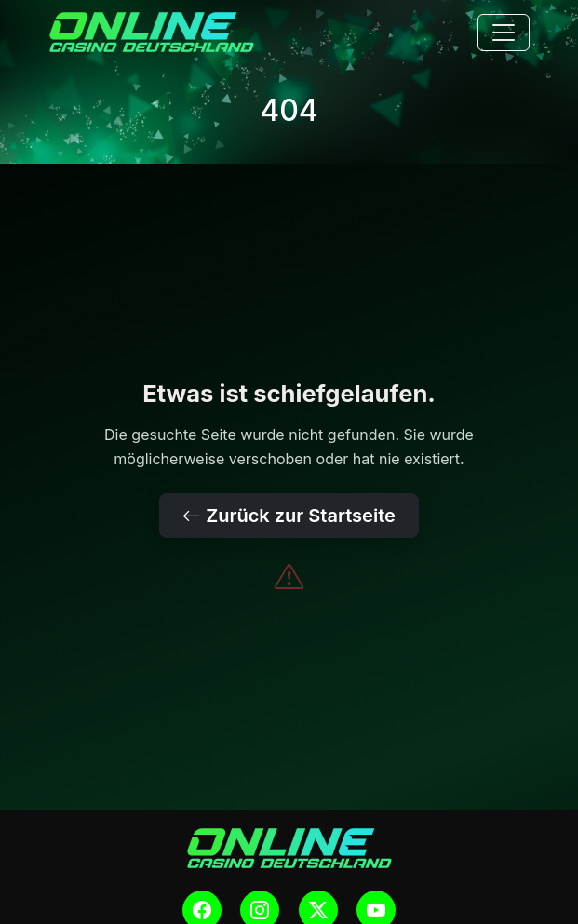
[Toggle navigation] (504, 33)
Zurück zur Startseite (289, 516)
